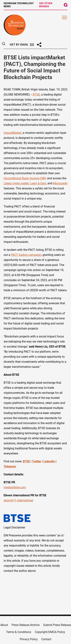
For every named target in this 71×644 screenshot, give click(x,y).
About (4, 625)
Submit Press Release (57, 625)
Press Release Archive (26, 625)
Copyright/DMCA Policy (50, 632)
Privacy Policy (29, 639)
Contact (46, 639)
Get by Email (22, 45)
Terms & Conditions (19, 632)
